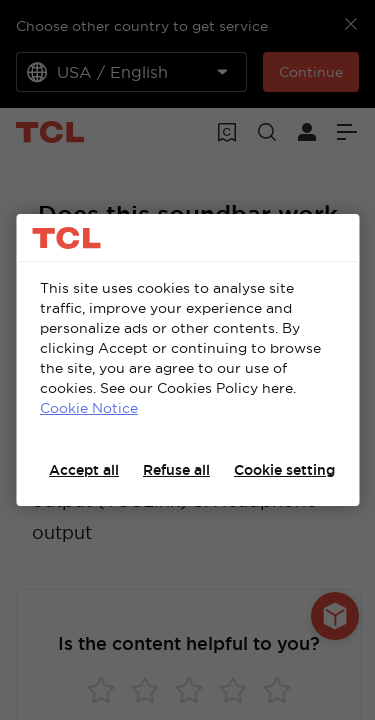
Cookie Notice (89, 408)
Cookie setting (284, 470)
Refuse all (176, 470)
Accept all (84, 470)
